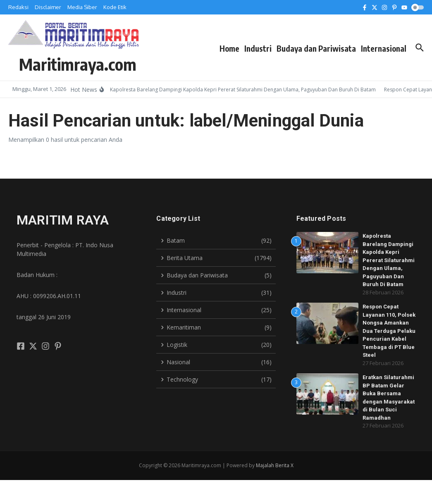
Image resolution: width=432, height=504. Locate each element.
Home (229, 48)
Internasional (384, 48)
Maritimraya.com (78, 64)
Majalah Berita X (275, 465)
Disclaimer (48, 7)
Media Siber (82, 7)
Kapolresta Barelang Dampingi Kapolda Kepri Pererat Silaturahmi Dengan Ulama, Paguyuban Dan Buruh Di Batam (389, 260)
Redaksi (18, 7)
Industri (258, 48)
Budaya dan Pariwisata (316, 48)
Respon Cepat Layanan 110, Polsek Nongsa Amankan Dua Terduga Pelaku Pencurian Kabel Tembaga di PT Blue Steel (389, 331)
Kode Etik (115, 7)
